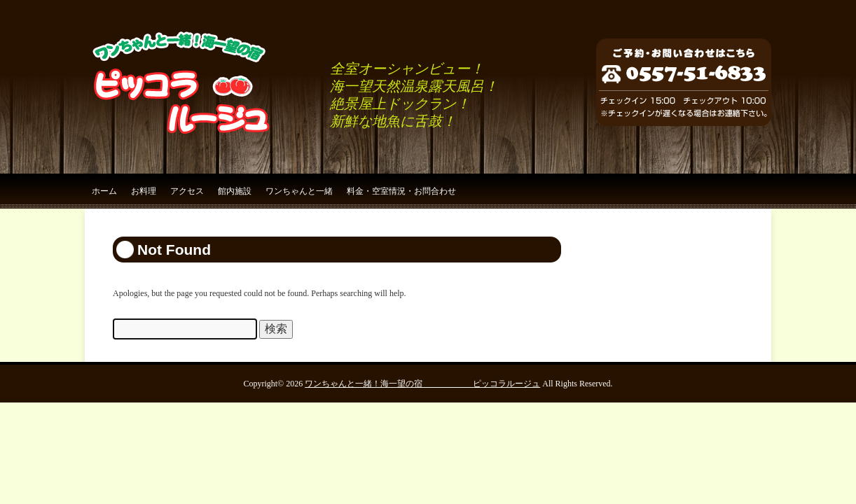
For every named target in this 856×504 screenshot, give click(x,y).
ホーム (104, 191)
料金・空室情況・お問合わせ (401, 191)
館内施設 (235, 191)
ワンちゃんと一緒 (299, 191)
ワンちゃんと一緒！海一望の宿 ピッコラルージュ (422, 384)
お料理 (144, 191)
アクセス (187, 191)
